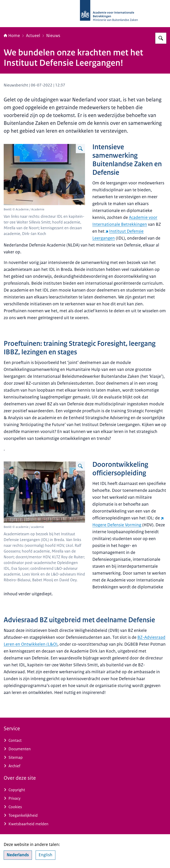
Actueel (33, 36)
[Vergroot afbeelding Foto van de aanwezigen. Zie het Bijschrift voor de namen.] (80, 149)
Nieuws (53, 36)
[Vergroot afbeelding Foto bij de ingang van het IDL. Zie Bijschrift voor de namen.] (80, 466)
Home (12, 36)
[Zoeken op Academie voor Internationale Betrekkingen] (161, 38)
